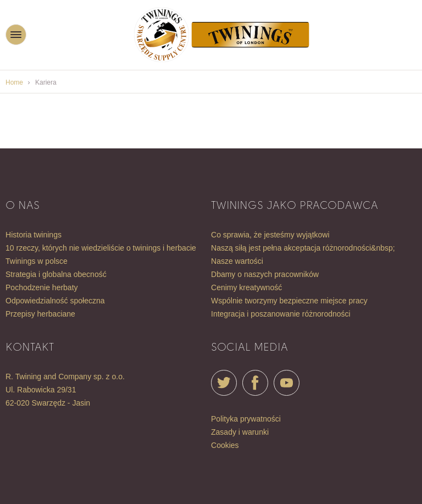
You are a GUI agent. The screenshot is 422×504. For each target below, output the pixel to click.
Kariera (46, 82)
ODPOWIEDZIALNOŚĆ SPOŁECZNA (55, 301)
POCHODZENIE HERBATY (42, 287)
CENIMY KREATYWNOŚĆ (246, 287)
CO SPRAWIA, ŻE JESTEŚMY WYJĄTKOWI (270, 235)
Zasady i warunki (240, 432)
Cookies (225, 445)
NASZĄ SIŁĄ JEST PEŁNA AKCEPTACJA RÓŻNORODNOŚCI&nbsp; (303, 248)
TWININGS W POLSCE (37, 261)
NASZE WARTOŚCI (237, 261)
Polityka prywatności (246, 419)
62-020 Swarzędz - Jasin (48, 403)
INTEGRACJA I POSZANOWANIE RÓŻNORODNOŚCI (281, 314)
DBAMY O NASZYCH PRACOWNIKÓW (265, 274)
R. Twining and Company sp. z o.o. (65, 376)
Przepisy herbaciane (40, 314)
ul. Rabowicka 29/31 (41, 390)
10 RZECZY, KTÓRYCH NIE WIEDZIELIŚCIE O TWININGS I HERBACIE (101, 248)
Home (14, 82)
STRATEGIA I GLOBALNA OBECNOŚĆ (56, 274)
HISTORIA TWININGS (34, 235)
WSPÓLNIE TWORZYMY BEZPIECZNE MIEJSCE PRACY (289, 301)
